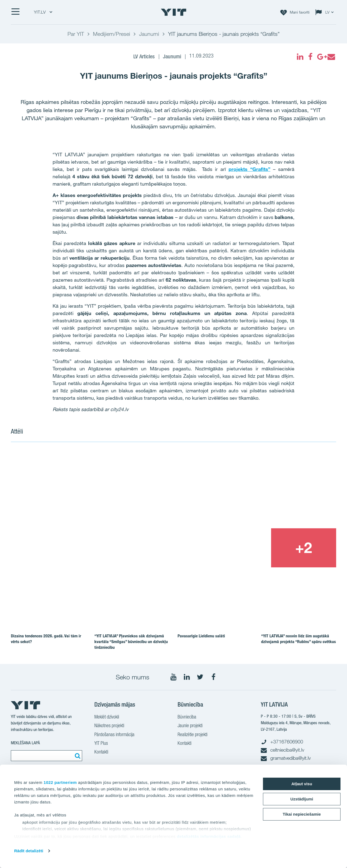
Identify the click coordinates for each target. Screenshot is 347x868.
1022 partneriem (60, 782)
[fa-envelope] (331, 57)
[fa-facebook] (310, 57)
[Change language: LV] (326, 12)
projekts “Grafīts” (249, 169)
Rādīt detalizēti (29, 851)
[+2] (304, 548)
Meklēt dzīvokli (107, 717)
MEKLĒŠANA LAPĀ (25, 743)
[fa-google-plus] (321, 57)
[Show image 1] (108, 509)
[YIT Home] (173, 12)
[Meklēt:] (77, 756)
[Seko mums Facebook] (213, 677)
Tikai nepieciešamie (302, 814)
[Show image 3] (238, 548)
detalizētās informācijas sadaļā (209, 836)
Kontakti (101, 752)
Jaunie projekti (190, 726)
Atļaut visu (302, 784)
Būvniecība (187, 717)
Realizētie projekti (192, 735)
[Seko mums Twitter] (200, 677)
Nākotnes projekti (109, 726)
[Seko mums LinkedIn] (187, 677)
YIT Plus (101, 744)
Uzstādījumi (302, 799)
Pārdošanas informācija (114, 735)
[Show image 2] (271, 489)
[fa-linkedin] (300, 57)
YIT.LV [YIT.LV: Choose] (43, 12)
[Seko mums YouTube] (173, 677)
